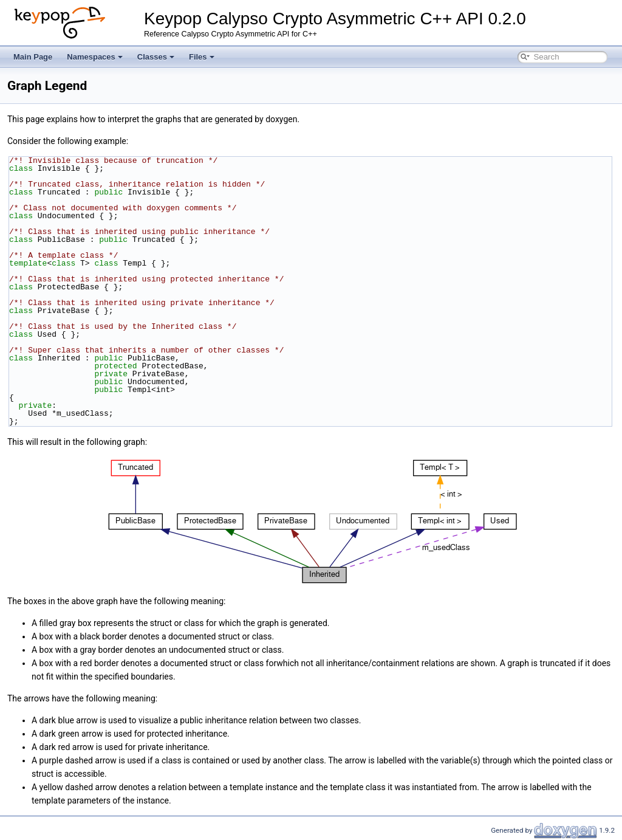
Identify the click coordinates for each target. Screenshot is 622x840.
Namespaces (95, 57)
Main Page (33, 57)
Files (202, 57)
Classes (156, 57)
